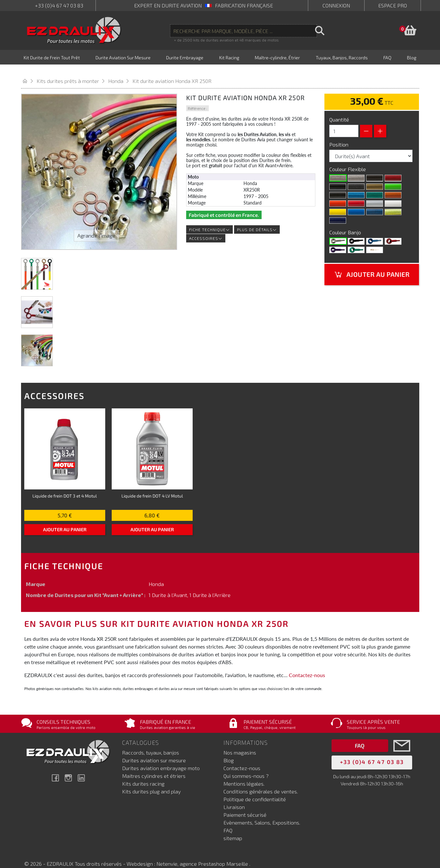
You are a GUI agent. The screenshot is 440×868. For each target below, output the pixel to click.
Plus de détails (257, 220)
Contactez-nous (307, 666)
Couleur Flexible (348, 160)
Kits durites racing (143, 774)
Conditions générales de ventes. (261, 782)
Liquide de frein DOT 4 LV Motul (152, 486)
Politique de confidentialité (255, 790)
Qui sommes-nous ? (246, 766)
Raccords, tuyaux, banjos (151, 743)
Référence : (197, 99)
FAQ (228, 821)
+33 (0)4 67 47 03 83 (59, 5)
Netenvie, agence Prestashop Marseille (203, 854)
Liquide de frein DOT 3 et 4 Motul (65, 486)
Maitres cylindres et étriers (154, 766)
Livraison (234, 798)
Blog (229, 751)
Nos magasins (240, 743)
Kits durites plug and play (151, 782)
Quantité (339, 110)
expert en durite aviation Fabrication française (203, 5)
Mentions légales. (244, 774)
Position (339, 135)
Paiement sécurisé (245, 805)
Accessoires (206, 229)
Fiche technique (209, 220)
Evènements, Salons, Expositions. (262, 813)
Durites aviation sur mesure (154, 751)
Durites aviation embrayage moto (161, 759)
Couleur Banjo (346, 223)
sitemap (233, 829)
